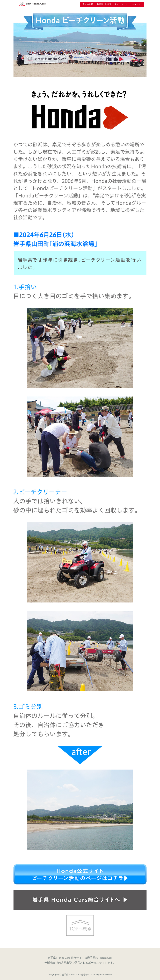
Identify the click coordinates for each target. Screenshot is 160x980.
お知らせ (136, 4)
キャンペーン (121, 4)
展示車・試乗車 (104, 4)
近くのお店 (88, 4)
